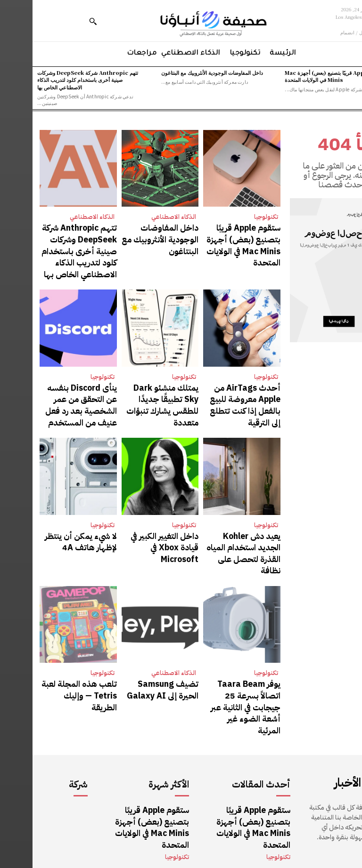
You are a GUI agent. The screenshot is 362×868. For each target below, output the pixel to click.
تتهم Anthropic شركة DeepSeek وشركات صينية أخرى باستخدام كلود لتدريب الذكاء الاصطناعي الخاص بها (55, 80)
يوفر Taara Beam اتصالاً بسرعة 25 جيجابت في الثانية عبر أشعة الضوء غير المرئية (212, 643)
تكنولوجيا (234, 217)
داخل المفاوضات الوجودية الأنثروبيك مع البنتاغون (180, 72)
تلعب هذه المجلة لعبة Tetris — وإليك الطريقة (52, 639)
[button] (60, 21)
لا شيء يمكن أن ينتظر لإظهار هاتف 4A (46, 509)
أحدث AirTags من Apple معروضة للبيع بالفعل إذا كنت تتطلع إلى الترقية (210, 375)
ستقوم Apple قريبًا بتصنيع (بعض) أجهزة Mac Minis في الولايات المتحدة (303, 76)
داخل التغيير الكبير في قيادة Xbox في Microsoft (131, 509)
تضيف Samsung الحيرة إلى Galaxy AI (129, 639)
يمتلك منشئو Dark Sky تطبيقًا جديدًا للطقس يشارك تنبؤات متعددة (129, 375)
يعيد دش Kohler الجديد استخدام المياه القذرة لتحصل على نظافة (214, 514)
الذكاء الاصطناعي (141, 217)
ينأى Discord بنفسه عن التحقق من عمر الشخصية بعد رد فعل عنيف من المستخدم (51, 379)
